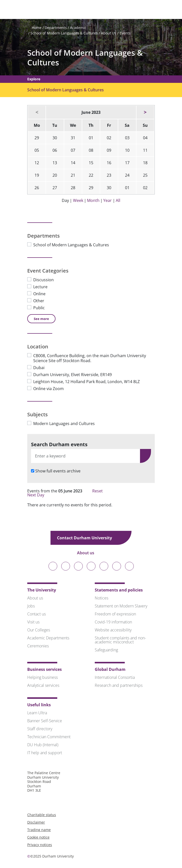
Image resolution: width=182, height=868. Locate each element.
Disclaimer (36, 822)
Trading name (39, 830)
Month (93, 200)
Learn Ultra (37, 713)
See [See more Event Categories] (41, 319)
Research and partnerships (119, 685)
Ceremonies (38, 646)
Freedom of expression (115, 614)
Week (78, 200)
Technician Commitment (49, 737)
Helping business (42, 677)
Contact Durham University (88, 538)
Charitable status (42, 815)
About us (89, 553)
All (118, 200)
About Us (109, 33)
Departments (56, 28)
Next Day (38, 495)
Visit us (33, 622)
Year (107, 200)
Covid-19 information (113, 622)
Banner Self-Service (45, 721)
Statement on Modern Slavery (121, 606)
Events (125, 33)
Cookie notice (38, 837)
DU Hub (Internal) (43, 745)
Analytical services (43, 685)
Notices (101, 598)
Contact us (36, 614)
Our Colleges (39, 630)
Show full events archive (58, 471)
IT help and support (45, 753)
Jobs (31, 606)
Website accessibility (113, 630)
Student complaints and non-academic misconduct (120, 640)
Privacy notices (40, 845)
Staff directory (40, 729)
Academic (78, 28)
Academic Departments (48, 638)
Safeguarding (106, 650)
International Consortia (115, 677)
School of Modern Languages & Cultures (64, 33)
